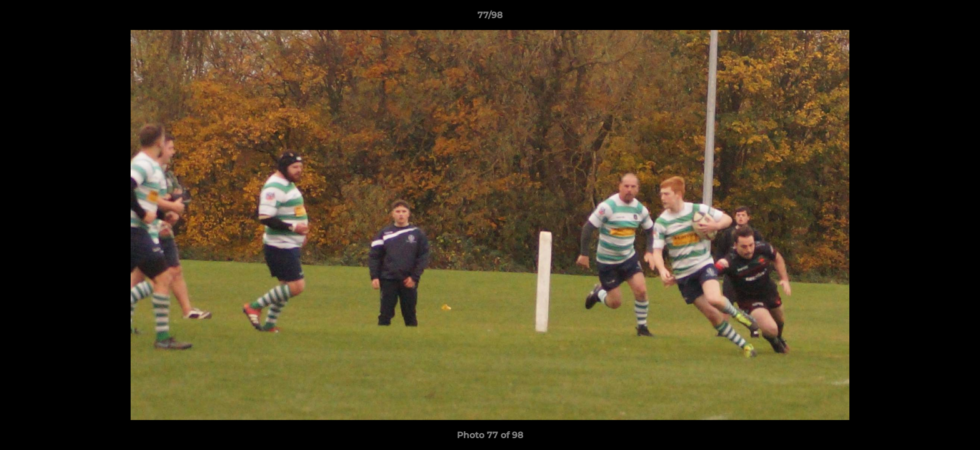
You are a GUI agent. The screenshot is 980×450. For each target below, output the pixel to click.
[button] (957, 18)
